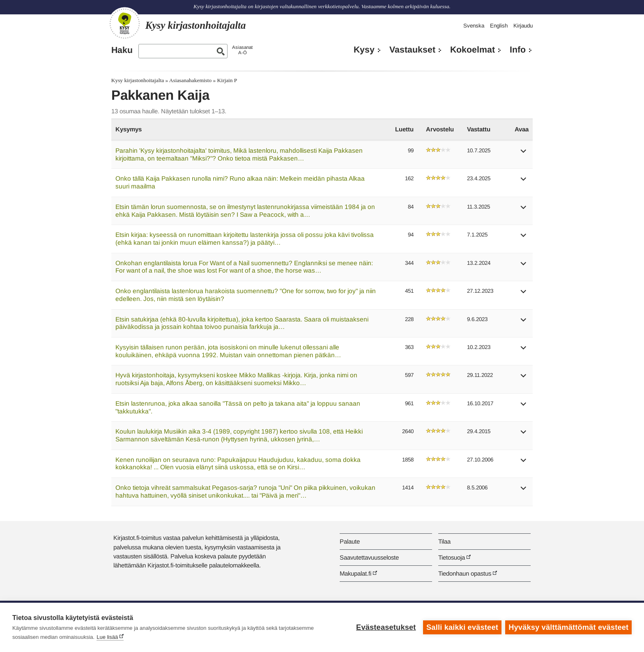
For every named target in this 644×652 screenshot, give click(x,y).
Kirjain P (227, 80)
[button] (524, 154)
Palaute (350, 541)
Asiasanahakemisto (190, 80)
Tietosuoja (452, 557)
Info (518, 50)
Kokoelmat (473, 50)
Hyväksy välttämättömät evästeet (568, 627)
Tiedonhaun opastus (465, 573)
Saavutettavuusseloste (369, 557)
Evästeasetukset (386, 627)
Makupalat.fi (355, 573)
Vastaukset (412, 50)
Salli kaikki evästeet (462, 627)
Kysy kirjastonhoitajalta (138, 80)
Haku (122, 50)
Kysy (364, 50)
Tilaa (444, 541)
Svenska (474, 26)
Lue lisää (107, 637)
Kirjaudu (523, 26)
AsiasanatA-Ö (242, 50)
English (499, 26)
